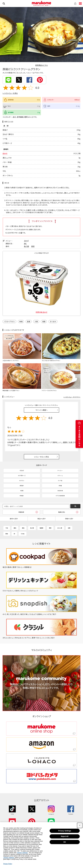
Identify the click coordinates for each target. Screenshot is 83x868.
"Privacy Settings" (23, 853)
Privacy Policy (8, 864)
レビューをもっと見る (42, 457)
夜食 (44, 321)
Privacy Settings (65, 831)
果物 (7, 534)
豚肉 (15, 528)
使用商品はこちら (41, 65)
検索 (4, 4)
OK (65, 842)
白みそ (5, 153)
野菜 (33, 246)
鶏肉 (23, 528)
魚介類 (26, 246)
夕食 (36, 321)
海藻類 (41, 528)
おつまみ (53, 321)
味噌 (21, 321)
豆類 (69, 528)
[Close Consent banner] (80, 825)
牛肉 (7, 528)
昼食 (29, 321)
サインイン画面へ (42, 410)
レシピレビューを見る (10, 93)
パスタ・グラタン (9, 321)
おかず (26, 241)
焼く (25, 244)
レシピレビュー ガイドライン (72, 397)
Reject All (65, 836)
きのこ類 (60, 528)
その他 (23, 534)
